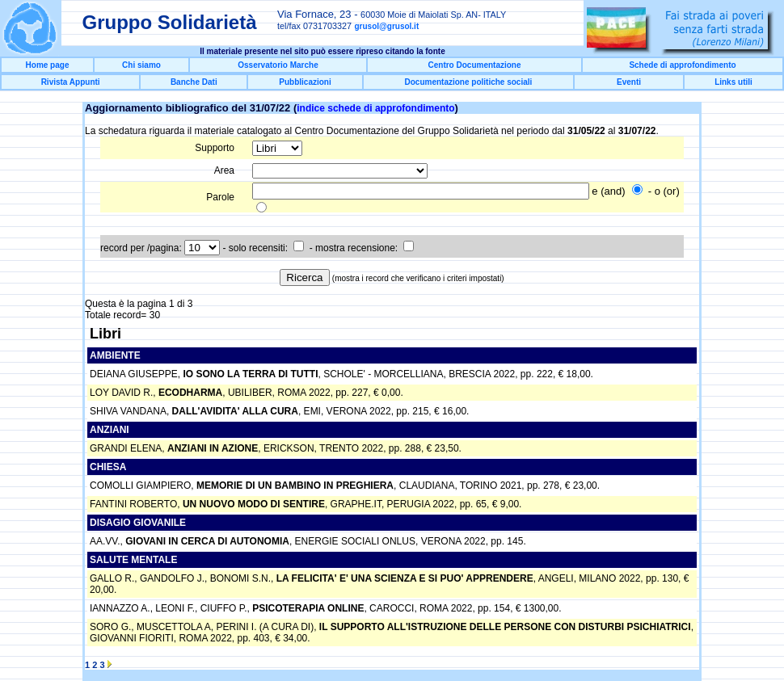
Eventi (629, 82)
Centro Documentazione (474, 65)
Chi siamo (141, 65)
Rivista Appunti (71, 82)
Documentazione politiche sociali (469, 82)
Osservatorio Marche (278, 65)
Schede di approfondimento (682, 65)
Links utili (733, 82)
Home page (48, 65)
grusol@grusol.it (386, 26)
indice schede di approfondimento (375, 108)
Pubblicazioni (305, 82)
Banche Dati (194, 82)
